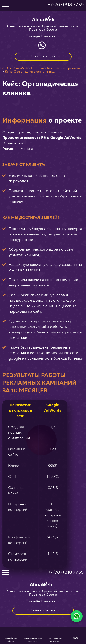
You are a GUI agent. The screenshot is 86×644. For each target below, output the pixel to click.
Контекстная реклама (55, 639)
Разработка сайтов (10, 639)
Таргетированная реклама (33, 639)
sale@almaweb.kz (43, 36)
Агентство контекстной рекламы (32, 26)
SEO (76, 638)
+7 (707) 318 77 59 (66, 5)
